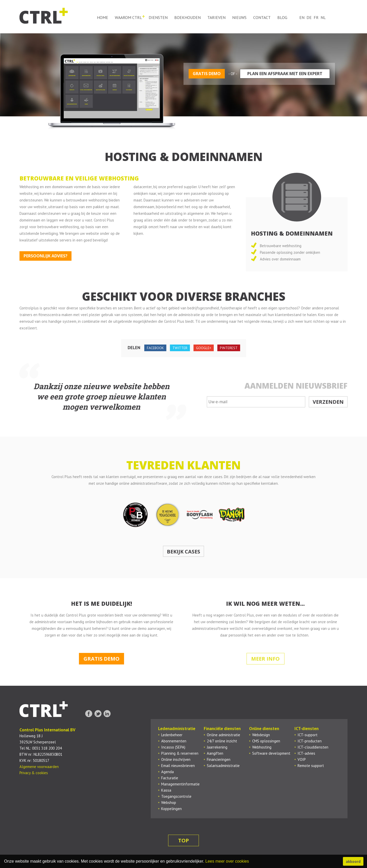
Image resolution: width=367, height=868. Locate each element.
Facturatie (170, 778)
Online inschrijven (176, 759)
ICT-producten (310, 741)
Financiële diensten (222, 729)
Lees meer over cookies (227, 861)
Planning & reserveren (180, 753)
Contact (262, 17)
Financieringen (219, 759)
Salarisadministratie (223, 766)
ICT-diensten (307, 729)
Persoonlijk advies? (45, 256)
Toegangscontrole (176, 796)
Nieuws (239, 17)
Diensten (158, 17)
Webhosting (262, 747)
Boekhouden (187, 17)
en (302, 17)
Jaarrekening (217, 747)
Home (103, 17)
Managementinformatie (180, 784)
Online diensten (264, 729)
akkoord (353, 861)
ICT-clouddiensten (313, 747)
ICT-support (308, 735)
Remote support (311, 766)
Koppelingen (171, 809)
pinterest (229, 348)
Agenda (167, 772)
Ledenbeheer (172, 735)
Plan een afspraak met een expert (285, 74)
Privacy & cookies (34, 773)
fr (316, 17)
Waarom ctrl (128, 17)
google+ (204, 348)
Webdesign (261, 735)
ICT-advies (306, 753)
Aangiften (215, 753)
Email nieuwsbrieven (178, 766)
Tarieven (216, 17)
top (183, 840)
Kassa (166, 790)
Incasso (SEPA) (173, 747)
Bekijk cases (183, 552)
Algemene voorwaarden (39, 767)
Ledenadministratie (177, 729)
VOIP (302, 759)
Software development (271, 753)
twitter (180, 348)
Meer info (265, 659)
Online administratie (223, 735)
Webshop (169, 803)
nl (323, 17)
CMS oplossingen (266, 741)
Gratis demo (207, 74)
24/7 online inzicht (222, 741)
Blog (282, 17)
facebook (155, 348)
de (309, 17)
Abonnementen (174, 741)
